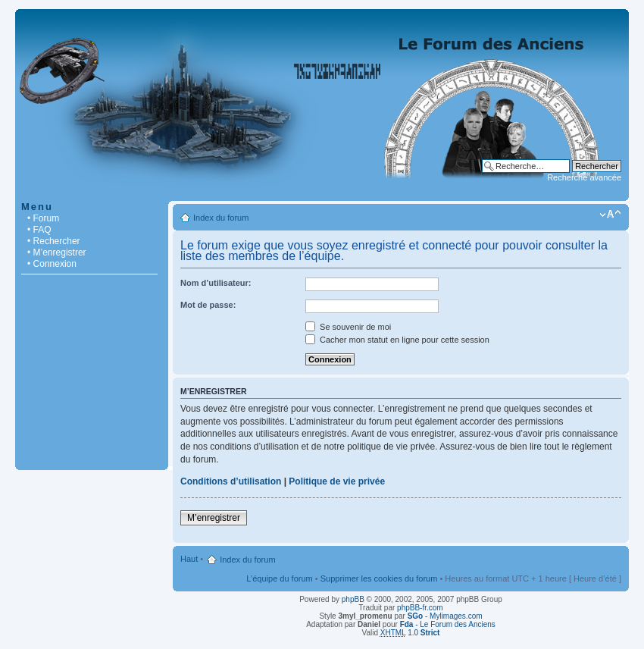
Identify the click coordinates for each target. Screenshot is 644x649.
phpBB (353, 599)
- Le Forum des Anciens (448, 624)
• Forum (43, 218)
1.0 (410, 633)
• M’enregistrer (57, 252)
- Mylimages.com (445, 616)
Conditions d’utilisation (231, 481)
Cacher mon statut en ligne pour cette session (397, 340)
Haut (189, 559)
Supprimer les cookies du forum (379, 578)
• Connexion (52, 264)
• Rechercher (54, 241)
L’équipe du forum (279, 578)
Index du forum (221, 218)
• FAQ (39, 230)
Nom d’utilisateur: (216, 283)
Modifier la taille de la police (610, 215)
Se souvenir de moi (348, 327)
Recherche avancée (584, 177)
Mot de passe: (208, 305)
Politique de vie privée (337, 481)
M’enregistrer (214, 518)
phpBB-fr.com (420, 608)
